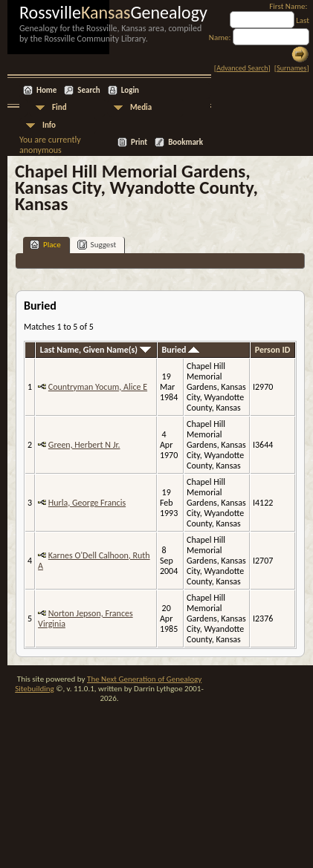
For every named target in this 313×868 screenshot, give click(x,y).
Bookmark (185, 142)
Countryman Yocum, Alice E (98, 387)
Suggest (97, 245)
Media (141, 107)
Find (59, 107)
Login (130, 90)
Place (45, 245)
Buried (181, 350)
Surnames (291, 68)
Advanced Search (242, 68)
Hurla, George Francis (87, 503)
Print (139, 142)
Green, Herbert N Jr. (84, 445)
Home (46, 90)
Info (49, 125)
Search (88, 90)
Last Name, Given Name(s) (96, 350)
